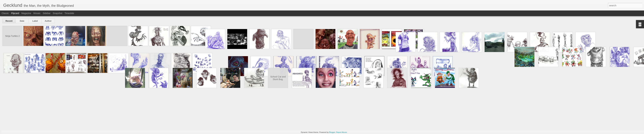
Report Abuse (342, 132)
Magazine (26, 13)
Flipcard (15, 13)
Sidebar (47, 13)
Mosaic (37, 13)
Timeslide (69, 13)
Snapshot (58, 13)
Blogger (332, 132)
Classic (5, 13)
